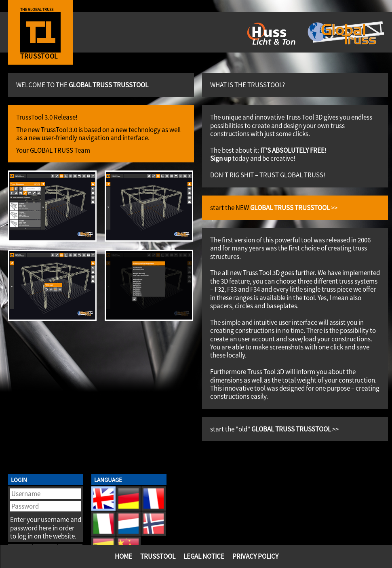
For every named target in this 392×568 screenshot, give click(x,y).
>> (294, 208)
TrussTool (158, 556)
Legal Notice (204, 556)
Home (123, 556)
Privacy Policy (255, 556)
